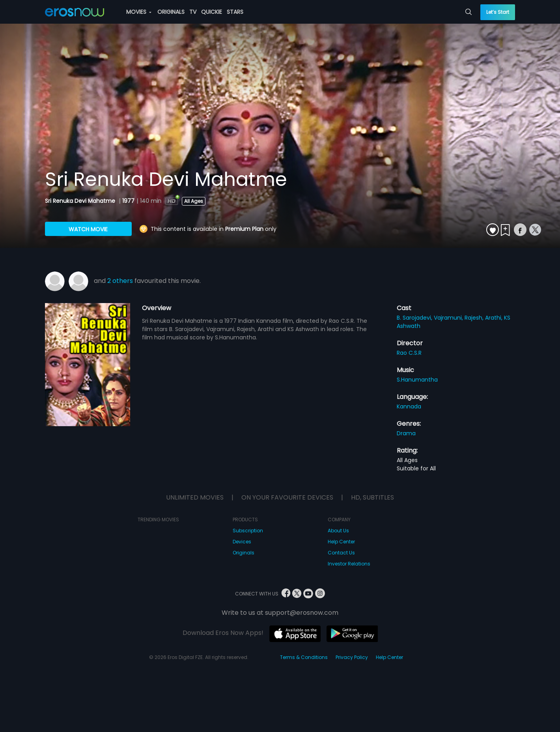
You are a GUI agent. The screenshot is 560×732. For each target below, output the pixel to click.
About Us (338, 531)
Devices (242, 542)
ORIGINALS (171, 12)
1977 (128, 201)
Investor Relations (349, 564)
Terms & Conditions (304, 657)
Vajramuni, (449, 318)
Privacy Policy (352, 657)
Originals (244, 553)
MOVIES (139, 12)
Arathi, (495, 318)
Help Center (341, 542)
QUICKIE (212, 12)
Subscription (248, 531)
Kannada (409, 406)
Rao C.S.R (409, 353)
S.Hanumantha (417, 380)
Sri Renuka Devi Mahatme (81, 201)
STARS (235, 12)
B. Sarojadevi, (415, 318)
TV (193, 12)
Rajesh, (475, 318)
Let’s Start (498, 12)
